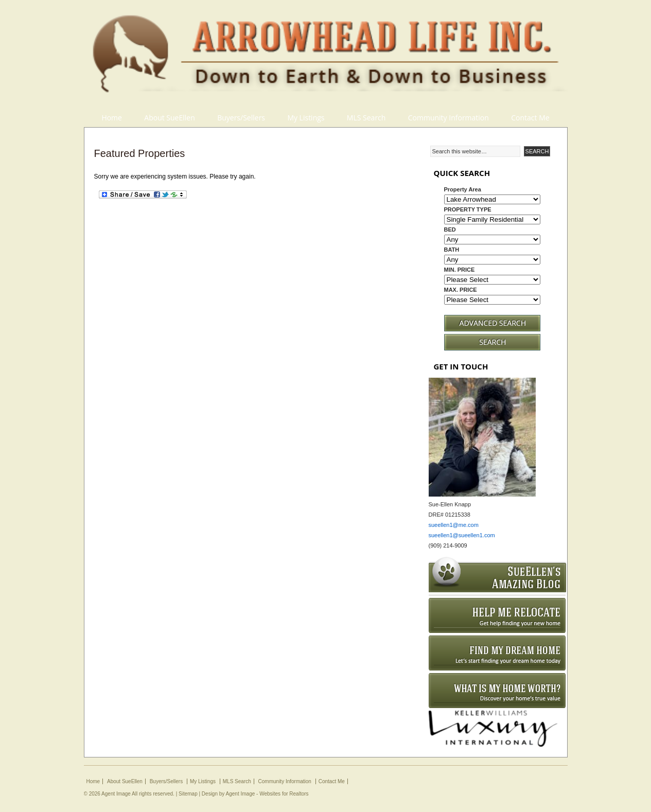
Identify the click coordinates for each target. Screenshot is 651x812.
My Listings (306, 118)
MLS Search (366, 118)
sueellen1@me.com (454, 525)
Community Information (448, 118)
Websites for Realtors (284, 794)
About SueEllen (169, 118)
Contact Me (530, 118)
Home (112, 118)
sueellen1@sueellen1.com (462, 535)
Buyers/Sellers (241, 118)
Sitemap (188, 794)
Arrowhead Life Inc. (326, 54)
